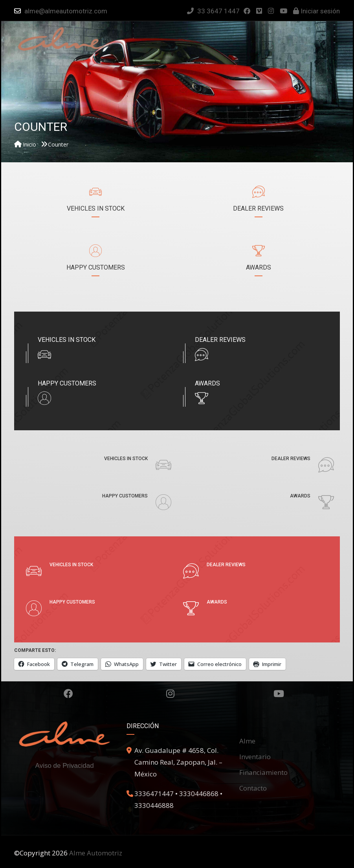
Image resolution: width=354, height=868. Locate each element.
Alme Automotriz (96, 853)
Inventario (255, 757)
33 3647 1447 (213, 11)
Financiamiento (263, 772)
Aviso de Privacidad (65, 766)
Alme (247, 741)
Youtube (279, 694)
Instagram (170, 694)
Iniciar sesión (316, 11)
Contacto (253, 788)
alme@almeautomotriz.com (66, 11)
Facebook (68, 694)
